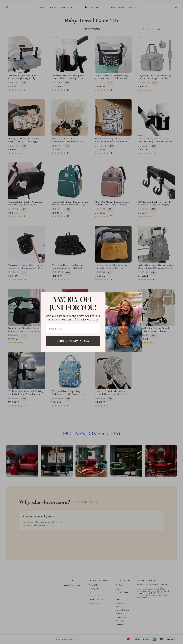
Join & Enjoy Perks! (73, 341)
